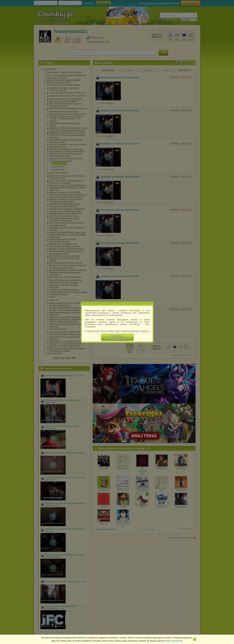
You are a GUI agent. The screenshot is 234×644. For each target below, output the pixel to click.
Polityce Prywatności (174, 641)
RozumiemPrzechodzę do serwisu (117, 337)
